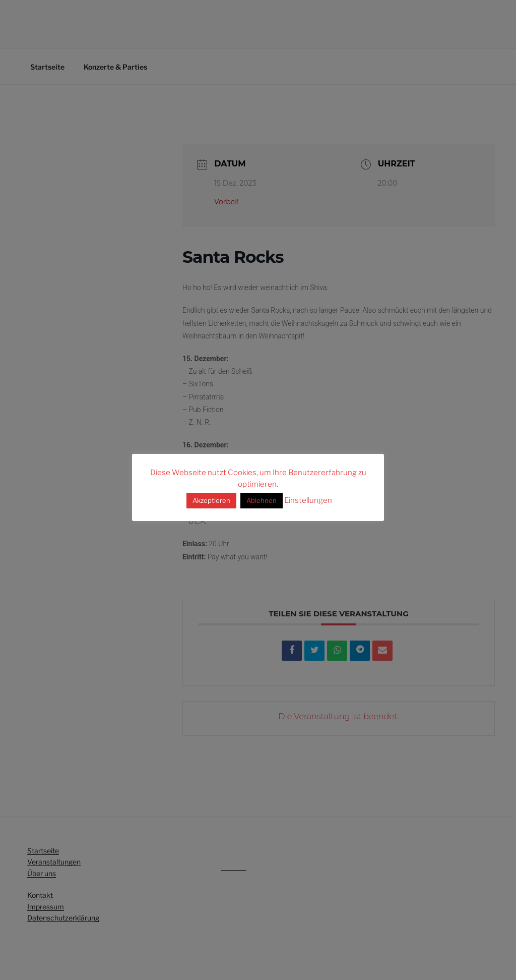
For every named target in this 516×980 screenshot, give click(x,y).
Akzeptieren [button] (211, 500)
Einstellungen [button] (308, 500)
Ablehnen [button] (262, 500)
